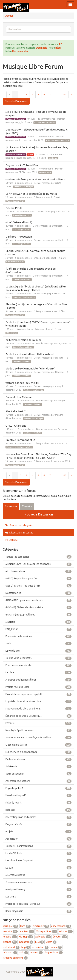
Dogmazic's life (45, 172)
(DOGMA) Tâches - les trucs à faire (38, 607)
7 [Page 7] (50, 95)
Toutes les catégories (19, 525)
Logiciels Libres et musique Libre (38, 701)
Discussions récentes (19, 533)
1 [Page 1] (15, 95)
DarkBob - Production (19, 237)
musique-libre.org (38, 889)
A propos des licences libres (38, 680)
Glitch (51, 942)
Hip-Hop (26, 937)
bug (26, 947)
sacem (56, 947)
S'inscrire (27, 506)
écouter (60, 937)
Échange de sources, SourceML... (38, 716)
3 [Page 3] (27, 95)
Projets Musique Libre (22, 215)
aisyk (46, 443)
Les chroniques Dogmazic (38, 860)
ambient (27, 931)
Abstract (10, 952)
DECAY (22, 172)
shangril (31, 158)
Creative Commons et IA (20, 440)
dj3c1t (58, 183)
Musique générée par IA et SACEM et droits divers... (36, 179)
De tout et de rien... (38, 759)
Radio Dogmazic (38, 911)
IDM (40, 942)
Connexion (11, 506)
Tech (38, 644)
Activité (12, 540)
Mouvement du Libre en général (19, 447)
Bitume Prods (14, 208)
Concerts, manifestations (38, 846)
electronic (41, 926)
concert (36, 952)
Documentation (21, 51)
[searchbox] (38, 29)
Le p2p (38, 868)
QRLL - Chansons (16, 426)
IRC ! (61, 44)
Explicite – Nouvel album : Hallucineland (29, 354)
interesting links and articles (38, 817)
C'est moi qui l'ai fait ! (15, 201)
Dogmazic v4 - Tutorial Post (22, 165)
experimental (61, 926)
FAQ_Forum (53, 158)
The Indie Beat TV (16, 411)
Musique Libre (46, 931)
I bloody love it (12, 333)
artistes (66, 931)
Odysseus (59, 226)
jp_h (21, 122)
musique (11, 926)
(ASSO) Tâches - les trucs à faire (38, 586)
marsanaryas (50, 311)
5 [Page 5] (38, 95)
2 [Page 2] (21, 95)
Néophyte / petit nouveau (38, 730)
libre (25, 926)
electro (10, 937)
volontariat (11, 947)
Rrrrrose (23, 140)
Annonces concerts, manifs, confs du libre (38, 738)
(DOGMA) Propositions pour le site (38, 600)
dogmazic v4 (54, 952)
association (40, 947)
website (11, 931)
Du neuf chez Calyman (19, 397)
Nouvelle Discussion (16, 101)
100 (64, 95)
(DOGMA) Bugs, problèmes (45, 123)
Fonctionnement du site (33, 390)
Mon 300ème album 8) (19, 222)
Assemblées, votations (38, 781)
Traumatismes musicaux (38, 882)
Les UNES (38, 897)
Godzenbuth (50, 258)
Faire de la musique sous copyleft (38, 694)
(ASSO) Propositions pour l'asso (57, 140)
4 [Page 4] (33, 95)
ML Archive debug (38, 875)
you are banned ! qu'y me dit (22, 383)
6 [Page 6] (44, 95)
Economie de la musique (23, 187)
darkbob (59, 240)
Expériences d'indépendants (24, 297)
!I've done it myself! (38, 795)
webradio (43, 937)
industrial (26, 942)
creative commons (15, 958)
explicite (59, 358)
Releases (38, 810)
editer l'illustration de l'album (23, 340)
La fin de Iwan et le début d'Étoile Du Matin (31, 194)
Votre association (38, 774)
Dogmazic (42, 48)
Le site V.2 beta (38, 853)
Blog (58, 48)
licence (10, 942)
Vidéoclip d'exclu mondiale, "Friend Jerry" (30, 368)
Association (38, 839)
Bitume (62, 212)
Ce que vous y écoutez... (22, 280)
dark (23, 952)
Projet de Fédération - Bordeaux (38, 904)
